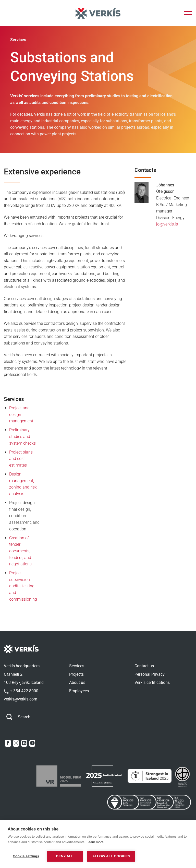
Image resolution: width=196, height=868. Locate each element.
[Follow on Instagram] (16, 743)
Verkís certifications (152, 682)
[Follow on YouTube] (32, 743)
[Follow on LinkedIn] (24, 743)
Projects (76, 674)
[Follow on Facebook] (8, 743)
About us (77, 682)
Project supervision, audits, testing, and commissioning (23, 586)
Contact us (144, 666)
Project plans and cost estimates (21, 459)
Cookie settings (26, 856)
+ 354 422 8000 (21, 691)
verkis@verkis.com (21, 699)
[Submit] (9, 717)
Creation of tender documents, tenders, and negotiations (20, 551)
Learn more (95, 843)
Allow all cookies (113, 856)
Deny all (65, 856)
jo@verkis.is (167, 224)
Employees (79, 691)
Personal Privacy (150, 674)
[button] (188, 13)
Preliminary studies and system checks (22, 436)
